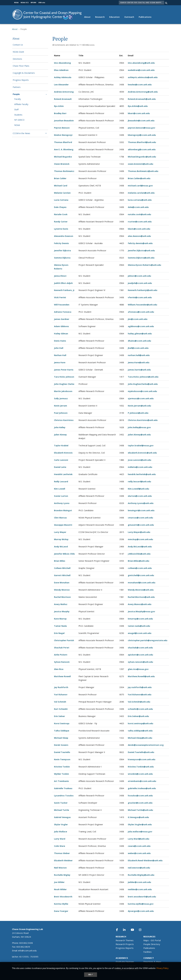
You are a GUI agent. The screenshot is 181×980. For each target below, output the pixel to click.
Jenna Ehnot (60, 276)
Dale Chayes (60, 207)
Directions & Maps (152, 962)
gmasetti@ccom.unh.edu (141, 525)
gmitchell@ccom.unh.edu (141, 575)
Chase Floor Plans (21, 66)
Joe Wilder (59, 882)
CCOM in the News (21, 133)
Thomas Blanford (63, 142)
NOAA (17, 125)
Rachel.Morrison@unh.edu (141, 597)
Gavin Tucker (61, 803)
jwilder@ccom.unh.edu (139, 882)
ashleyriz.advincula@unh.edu (143, 77)
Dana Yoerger (61, 911)
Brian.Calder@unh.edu (139, 178)
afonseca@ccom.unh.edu (141, 312)
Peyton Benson (62, 128)
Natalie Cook (61, 214)
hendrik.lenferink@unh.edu (142, 474)
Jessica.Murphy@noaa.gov (141, 611)
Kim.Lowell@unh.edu (138, 489)
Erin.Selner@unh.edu (138, 716)
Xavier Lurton (61, 496)
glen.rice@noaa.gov (138, 669)
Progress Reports (21, 80)
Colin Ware (60, 846)
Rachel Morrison (62, 597)
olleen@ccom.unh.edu (140, 568)
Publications (145, 17)
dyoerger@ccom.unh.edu (141, 911)
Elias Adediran (61, 70)
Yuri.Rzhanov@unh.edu (140, 695)
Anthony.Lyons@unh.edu (141, 503)
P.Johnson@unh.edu (138, 413)
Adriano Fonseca (63, 312)
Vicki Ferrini (60, 297)
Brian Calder (60, 178)
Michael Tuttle (62, 810)
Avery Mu (59, 604)
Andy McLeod (61, 547)
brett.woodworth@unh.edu (142, 897)
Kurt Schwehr (61, 709)
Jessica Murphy (62, 611)
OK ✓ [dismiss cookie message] (91, 975)
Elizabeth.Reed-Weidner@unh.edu (145, 860)
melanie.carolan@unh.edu (141, 193)
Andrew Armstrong (64, 92)
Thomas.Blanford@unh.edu (142, 142)
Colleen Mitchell (62, 568)
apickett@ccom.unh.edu (140, 655)
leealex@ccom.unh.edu (140, 85)
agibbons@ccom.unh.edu (141, 326)
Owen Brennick (62, 164)
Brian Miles (60, 561)
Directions (17, 59)
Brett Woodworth (63, 897)
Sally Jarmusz (61, 398)
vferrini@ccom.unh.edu (140, 297)
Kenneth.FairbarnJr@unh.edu (143, 290)
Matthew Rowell (62, 676)
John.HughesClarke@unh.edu (143, 384)
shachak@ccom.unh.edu (140, 648)
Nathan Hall (60, 355)
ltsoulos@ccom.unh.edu (140, 796)
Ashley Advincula (63, 77)
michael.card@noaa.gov (140, 186)
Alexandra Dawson (64, 236)
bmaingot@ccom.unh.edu (141, 510)
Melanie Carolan (62, 193)
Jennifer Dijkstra (62, 250)
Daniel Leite (60, 467)
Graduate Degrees (125, 962)
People (16, 94)
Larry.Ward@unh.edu (139, 839)
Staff (16, 110)
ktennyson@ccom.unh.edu (142, 759)
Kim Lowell (60, 489)
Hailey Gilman (61, 334)
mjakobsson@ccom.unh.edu (142, 391)
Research (100, 17)
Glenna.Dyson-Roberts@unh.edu (144, 265)
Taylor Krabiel (61, 445)
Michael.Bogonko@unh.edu (142, 157)
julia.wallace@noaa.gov (140, 832)
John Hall (59, 348)
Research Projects (125, 944)
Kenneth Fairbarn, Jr (64, 290)
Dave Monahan (62, 583)
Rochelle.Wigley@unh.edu (141, 875)
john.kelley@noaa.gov (139, 427)
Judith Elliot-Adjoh (63, 283)
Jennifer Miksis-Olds (64, 554)
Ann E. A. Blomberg (64, 149)
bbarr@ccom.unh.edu (139, 113)
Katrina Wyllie (61, 904)
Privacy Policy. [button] (163, 968)
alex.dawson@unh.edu (139, 236)
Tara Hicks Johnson (64, 377)
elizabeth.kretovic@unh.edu (142, 453)
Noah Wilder (60, 889)
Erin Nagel (59, 633)
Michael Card (61, 186)
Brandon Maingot (63, 510)
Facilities (147, 952)
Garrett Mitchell (62, 575)
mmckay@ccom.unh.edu (140, 539)
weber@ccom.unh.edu (139, 853)
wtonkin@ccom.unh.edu (140, 774)
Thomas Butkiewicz (64, 171)
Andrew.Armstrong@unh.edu (143, 92)
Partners (17, 87)
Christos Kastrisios (64, 420)
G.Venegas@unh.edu (138, 817)
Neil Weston (60, 868)
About (87, 17)
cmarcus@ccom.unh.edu (140, 518)
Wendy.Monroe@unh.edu (141, 590)
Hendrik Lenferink (63, 474)
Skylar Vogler (61, 824)
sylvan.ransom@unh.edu (140, 662)
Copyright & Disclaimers (24, 73)
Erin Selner (59, 716)
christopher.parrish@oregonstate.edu (148, 640)
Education (114, 17)
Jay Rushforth (61, 687)
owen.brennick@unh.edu (140, 164)
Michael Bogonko (63, 157)
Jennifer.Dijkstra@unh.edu (141, 250)
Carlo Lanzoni (61, 460)
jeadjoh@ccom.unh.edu (140, 283)
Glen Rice (59, 669)
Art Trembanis (61, 781)
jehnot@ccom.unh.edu (139, 276)
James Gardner (62, 319)
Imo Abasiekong (62, 63)
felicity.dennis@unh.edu (140, 243)
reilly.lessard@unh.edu (139, 481)
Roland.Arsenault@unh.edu (142, 99)
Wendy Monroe (62, 590)
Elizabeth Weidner (63, 860)
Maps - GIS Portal (152, 940)
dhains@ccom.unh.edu (139, 341)
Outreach (129, 17)
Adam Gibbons (61, 326)
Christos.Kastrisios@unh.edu (143, 420)
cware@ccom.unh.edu (139, 846)
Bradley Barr (60, 113)
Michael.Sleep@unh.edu (140, 738)
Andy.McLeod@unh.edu (140, 547)
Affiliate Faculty (21, 104)
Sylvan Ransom (62, 662)
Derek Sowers (61, 745)
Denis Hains (60, 341)
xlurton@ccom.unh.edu (140, 496)
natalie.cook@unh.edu (139, 214)
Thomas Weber (62, 853)
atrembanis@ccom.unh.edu (142, 781)
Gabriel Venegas (62, 817)
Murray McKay (61, 539)
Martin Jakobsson (63, 391)
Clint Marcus (60, 518)
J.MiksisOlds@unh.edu (139, 554)
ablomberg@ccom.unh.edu (142, 149)
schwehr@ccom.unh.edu (140, 709)
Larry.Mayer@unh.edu (139, 532)
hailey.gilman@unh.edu (140, 334)
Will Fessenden (62, 305)
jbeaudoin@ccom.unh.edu (141, 121)
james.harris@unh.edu (139, 370)
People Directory (152, 944)
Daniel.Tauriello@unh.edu (141, 752)
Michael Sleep (61, 738)
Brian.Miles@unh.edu (139, 561)
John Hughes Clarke (64, 384)
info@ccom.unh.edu (27, 951)
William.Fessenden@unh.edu (142, 305)
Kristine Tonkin (62, 767)
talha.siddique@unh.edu (140, 731)
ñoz (65, 604)
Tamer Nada (60, 626)
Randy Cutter (61, 222)
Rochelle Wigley (62, 875)
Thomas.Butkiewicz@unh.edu (143, 171)
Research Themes (125, 940)
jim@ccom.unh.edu (138, 319)
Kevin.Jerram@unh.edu (139, 406)
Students (18, 115)
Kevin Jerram (61, 406)
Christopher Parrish (64, 640)
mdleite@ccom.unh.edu (140, 467)
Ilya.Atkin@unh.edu (138, 106)
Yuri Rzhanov (61, 695)
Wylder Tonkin (61, 774)
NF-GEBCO (19, 120)
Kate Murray (60, 619)
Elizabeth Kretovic (63, 453)
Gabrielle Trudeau (63, 788)
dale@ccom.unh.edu (138, 207)
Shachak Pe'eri (62, 648)
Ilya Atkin (59, 106)
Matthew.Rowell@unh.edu (141, 676)
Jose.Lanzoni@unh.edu (139, 460)
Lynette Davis (61, 229)
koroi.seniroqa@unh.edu (140, 723)
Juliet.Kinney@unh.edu (139, 435)
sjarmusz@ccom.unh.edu (141, 398)
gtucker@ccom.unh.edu (140, 803)
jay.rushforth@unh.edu (140, 687)
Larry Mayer (60, 532)
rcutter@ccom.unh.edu (140, 222)
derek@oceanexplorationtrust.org (146, 745)
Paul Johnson (61, 413)
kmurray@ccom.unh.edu (140, 619)
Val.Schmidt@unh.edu (139, 702)
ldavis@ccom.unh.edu (139, 229)
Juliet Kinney (60, 435)
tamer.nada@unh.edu (139, 626)
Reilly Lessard (61, 481)
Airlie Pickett (61, 655)
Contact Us (18, 45)
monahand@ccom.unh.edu (142, 583)
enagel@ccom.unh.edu (140, 633)
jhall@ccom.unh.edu (138, 348)
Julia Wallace (61, 832)
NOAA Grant (18, 52)
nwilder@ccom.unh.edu (140, 889)
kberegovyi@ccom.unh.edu (142, 135)
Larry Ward (60, 839)
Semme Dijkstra (62, 258)
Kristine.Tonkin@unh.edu (141, 767)
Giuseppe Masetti (63, 525)
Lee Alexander (61, 85)
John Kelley (60, 427)
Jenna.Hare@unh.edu (139, 362)
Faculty (18, 99)
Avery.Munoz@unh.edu (140, 604)
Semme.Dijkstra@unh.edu (141, 258)
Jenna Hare (60, 362)
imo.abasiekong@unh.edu (141, 63)
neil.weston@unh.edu (139, 868)
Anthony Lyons (62, 503)
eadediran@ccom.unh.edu (141, 70)
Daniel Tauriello (62, 752)
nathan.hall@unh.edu (139, 355)
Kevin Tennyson (62, 759)
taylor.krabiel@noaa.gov (141, 445)
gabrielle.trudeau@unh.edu (142, 788)
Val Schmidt (60, 702)
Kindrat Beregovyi (63, 135)
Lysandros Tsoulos (64, 796)
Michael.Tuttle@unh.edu (140, 810)
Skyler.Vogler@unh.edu (140, 824)
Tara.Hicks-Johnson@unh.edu (143, 377)
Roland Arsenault (63, 99)
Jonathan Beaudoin (64, 121)
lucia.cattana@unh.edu (140, 200)
